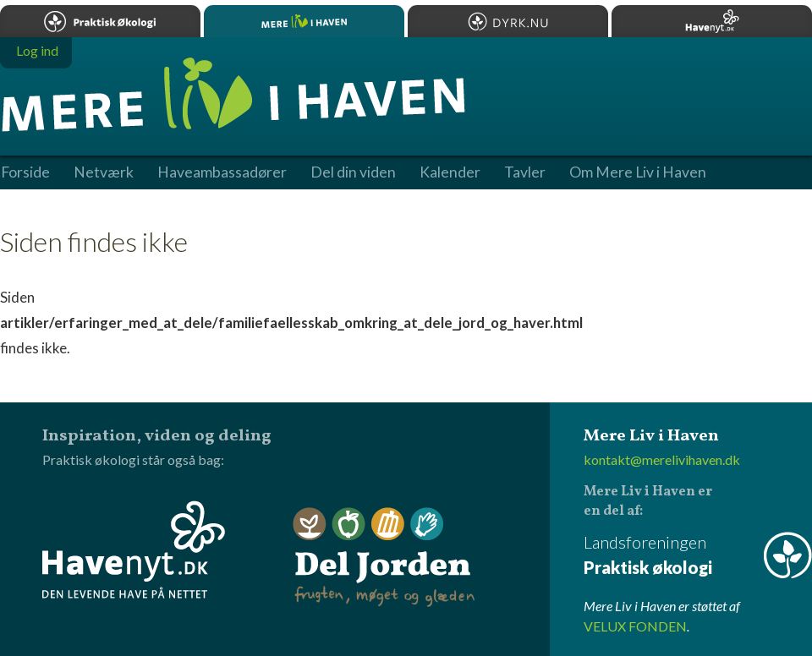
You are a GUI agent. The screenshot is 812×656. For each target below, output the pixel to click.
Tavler (525, 172)
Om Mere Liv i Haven (638, 172)
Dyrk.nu (508, 21)
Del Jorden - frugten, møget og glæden (384, 558)
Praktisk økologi (100, 21)
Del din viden (353, 172)
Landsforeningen (698, 556)
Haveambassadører (222, 172)
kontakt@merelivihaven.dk (662, 459)
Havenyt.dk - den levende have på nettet (134, 549)
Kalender (450, 172)
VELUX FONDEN (635, 626)
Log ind (37, 50)
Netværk (104, 172)
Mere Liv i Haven (304, 21)
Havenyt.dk (712, 21)
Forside (25, 172)
